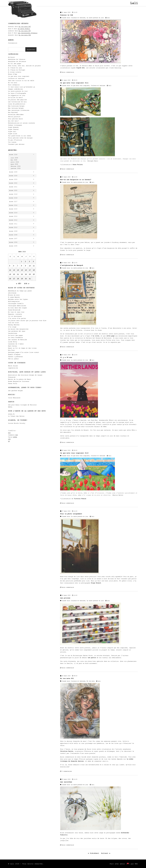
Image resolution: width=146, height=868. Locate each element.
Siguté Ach (80, 68)
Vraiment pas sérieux (16, 144)
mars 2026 (14, 164)
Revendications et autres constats (21, 123)
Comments (13, 435)
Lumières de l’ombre (16, 344)
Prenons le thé (67, 15)
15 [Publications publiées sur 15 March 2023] (22, 270)
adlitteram (12, 293)
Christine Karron (67, 751)
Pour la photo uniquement (71, 514)
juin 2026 (14, 158)
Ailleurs (11, 57)
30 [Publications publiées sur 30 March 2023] (26, 279)
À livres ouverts (15, 72)
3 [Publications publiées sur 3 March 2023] (29, 261)
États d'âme (13, 74)
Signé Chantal (13, 129)
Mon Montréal (13, 112)
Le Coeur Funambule (15, 337)
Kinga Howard (96, 583)
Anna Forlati (78, 165)
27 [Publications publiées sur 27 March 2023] (14, 279)
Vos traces (12, 142)
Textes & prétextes (15, 357)
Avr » (27, 284)
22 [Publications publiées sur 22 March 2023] (22, 274)
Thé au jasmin (13, 359)
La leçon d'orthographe (17, 93)
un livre (96, 336)
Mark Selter (13, 346)
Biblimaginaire (14, 301)
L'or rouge (12, 327)
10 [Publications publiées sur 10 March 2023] (30, 266)
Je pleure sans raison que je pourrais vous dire (27, 320)
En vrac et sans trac (16, 312)
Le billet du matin (15, 97)
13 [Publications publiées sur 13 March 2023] (14, 270)
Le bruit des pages (15, 335)
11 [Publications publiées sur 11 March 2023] (34, 266)
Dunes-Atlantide (14, 310)
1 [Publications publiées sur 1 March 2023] (21, 261)
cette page (110, 336)
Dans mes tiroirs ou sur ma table (21, 81)
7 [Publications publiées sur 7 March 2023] (18, 266)
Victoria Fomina (80, 499)
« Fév (19, 284)
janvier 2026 (16, 168)
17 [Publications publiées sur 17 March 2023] (30, 270)
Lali (134, 3)
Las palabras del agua (17, 331)
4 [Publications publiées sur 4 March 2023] (33, 261)
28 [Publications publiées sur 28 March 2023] (18, 279)
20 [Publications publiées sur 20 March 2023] (14, 274)
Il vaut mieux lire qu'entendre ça (21, 87)
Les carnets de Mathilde (17, 340)
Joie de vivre (13, 323)
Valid (13, 437)
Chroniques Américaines (17, 306)
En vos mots (13, 83)
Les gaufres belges (15, 391)
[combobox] (17, 49)
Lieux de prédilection (17, 104)
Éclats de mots (14, 295)
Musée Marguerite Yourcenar (19, 381)
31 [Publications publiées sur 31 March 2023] (30, 279)
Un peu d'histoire (15, 140)
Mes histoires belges (16, 106)
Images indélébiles (15, 89)
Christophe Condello (16, 304)
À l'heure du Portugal (17, 70)
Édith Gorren (13, 366)
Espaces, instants (15, 314)
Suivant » (106, 853)
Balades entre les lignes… (18, 299)
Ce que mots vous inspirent (19, 76)
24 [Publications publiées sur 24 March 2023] (30, 274)
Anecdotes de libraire (17, 59)
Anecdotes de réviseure (17, 61)
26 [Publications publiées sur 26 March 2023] (10, 279)
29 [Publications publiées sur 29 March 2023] (22, 279)
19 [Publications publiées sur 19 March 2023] (10, 274)
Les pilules (65, 598)
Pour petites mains (15, 119)
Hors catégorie (14, 85)
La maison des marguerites (18, 329)
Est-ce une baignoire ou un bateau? (76, 180)
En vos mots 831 (67, 678)
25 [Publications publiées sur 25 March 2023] (34, 274)
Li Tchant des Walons (16, 416)
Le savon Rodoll (24, 29)
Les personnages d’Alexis (28, 33)
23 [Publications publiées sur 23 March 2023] (26, 274)
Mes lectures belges (16, 108)
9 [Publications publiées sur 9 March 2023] (25, 266)
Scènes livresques (15, 125)
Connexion (13, 43)
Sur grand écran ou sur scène (19, 136)
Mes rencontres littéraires (19, 110)
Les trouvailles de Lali (17, 102)
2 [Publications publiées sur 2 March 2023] (25, 261)
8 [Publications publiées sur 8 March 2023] (21, 266)
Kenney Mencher (14, 325)
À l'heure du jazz (15, 68)
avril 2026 (15, 162)
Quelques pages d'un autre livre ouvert (24, 352)
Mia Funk (11, 350)
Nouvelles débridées (16, 114)
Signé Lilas (13, 134)
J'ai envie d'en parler (17, 318)
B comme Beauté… (14, 297)
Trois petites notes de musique (20, 138)
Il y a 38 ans (66, 357)
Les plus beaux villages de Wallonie (22, 405)
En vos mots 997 (25, 27)
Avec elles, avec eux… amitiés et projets (24, 66)
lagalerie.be (13, 368)
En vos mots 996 (25, 35)
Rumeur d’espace (14, 354)
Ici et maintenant (15, 316)
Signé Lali (12, 131)
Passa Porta (13, 383)
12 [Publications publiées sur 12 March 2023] (10, 270)
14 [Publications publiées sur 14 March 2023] (18, 270)
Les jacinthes (66, 782)
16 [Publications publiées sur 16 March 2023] (26, 270)
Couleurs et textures (16, 78)
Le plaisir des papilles (17, 100)
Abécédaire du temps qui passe (20, 291)
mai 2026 (14, 160)
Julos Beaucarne (14, 398)
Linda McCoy (13, 342)
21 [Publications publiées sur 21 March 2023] (18, 274)
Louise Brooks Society (17, 423)
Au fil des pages (15, 64)
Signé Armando (13, 127)
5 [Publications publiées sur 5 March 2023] (10, 266)
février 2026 (16, 166)
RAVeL (10, 407)
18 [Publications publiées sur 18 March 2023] (34, 270)
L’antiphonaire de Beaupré (72, 265)
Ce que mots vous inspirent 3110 (74, 453)
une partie (92, 658)
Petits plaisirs (14, 117)
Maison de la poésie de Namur (19, 379)
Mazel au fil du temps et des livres (22, 348)
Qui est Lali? (13, 121)
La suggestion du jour (17, 95)
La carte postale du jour (18, 91)
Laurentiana (13, 333)
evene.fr (11, 414)
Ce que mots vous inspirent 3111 (74, 83)
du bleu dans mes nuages (17, 308)
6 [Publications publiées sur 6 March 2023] (14, 266)
